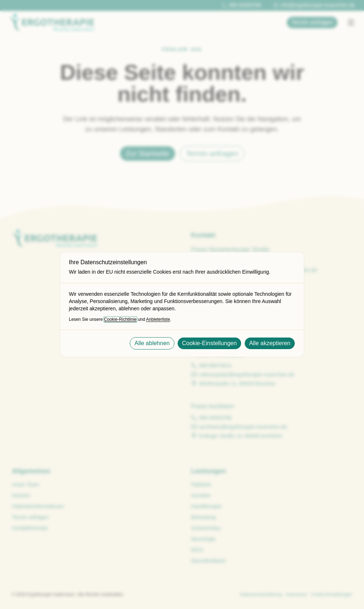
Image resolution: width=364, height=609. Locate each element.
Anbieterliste (158, 319)
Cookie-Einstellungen (209, 343)
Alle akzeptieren (270, 343)
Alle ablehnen (152, 343)
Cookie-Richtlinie (120, 319)
